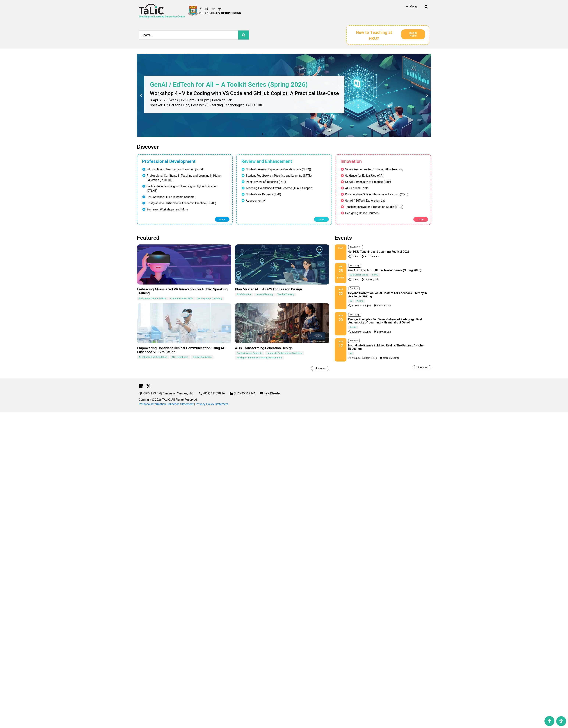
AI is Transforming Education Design (264, 348)
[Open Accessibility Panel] (561, 721)
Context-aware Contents (250, 353)
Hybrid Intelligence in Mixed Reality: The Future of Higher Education (386, 347)
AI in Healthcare (180, 357)
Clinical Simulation (202, 357)
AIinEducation (244, 294)
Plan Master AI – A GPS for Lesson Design (268, 289)
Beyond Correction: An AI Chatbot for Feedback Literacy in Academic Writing (388, 295)
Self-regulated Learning (210, 298)
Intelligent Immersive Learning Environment (259, 358)
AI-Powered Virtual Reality (152, 298)
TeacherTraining (286, 294)
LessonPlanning (264, 294)
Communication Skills (182, 298)
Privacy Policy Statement (212, 404)
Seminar (354, 288)
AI (351, 301)
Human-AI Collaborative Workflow (284, 353)
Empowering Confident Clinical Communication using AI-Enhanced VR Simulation (181, 350)
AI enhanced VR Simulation (153, 357)
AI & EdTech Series (359, 275)
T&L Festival (356, 247)
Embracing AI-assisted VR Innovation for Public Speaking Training (182, 291)
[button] (263, 134)
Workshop (355, 265)
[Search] (244, 35)
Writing (360, 301)
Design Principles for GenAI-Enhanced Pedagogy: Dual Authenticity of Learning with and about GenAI (385, 321)
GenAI (375, 275)
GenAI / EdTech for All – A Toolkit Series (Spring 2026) (385, 270)
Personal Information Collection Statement (166, 404)
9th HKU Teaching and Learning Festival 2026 (379, 252)
